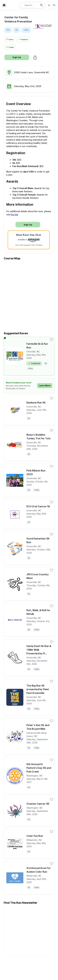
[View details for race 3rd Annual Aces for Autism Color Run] (29, 878)
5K (17, 30)
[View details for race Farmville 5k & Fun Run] (29, 356)
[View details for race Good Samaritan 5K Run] (29, 548)
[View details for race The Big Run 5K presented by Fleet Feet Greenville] (29, 697)
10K (8, 30)
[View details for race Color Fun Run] (29, 844)
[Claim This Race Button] (11, 47)
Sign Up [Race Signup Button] (17, 57)
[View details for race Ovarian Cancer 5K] (29, 812)
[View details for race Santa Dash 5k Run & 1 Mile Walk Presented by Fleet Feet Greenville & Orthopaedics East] (29, 658)
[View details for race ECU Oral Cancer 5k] (29, 514)
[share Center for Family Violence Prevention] (35, 57)
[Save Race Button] (10, 39)
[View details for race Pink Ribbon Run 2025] (29, 480)
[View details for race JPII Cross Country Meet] (29, 584)
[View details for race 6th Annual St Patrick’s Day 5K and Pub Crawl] (29, 776)
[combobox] (30, 5)
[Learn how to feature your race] (29, 386)
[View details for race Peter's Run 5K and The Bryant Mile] (29, 736)
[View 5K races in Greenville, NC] (17, 30)
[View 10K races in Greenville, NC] (8, 30)
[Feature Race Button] (23, 39)
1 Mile (26, 30)
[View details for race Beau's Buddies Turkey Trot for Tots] (29, 444)
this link (14, 215)
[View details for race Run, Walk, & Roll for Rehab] (29, 620)
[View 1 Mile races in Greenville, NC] (26, 30)
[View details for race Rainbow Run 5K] (29, 410)
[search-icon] (41, 5)
